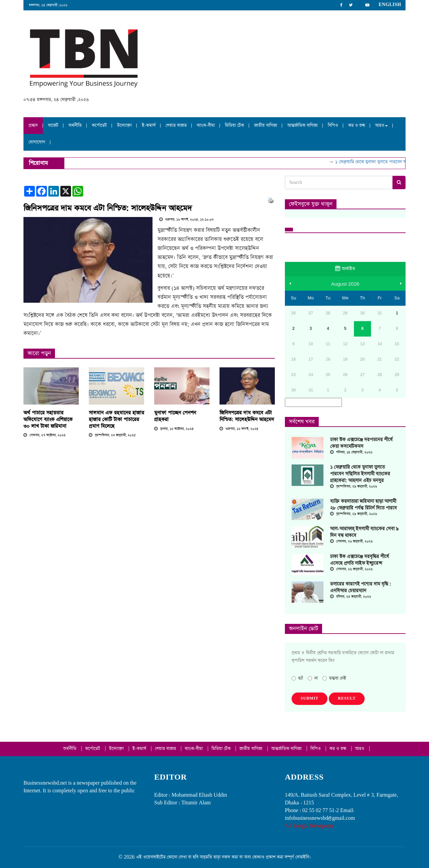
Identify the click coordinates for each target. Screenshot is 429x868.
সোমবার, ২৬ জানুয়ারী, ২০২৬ (351, 541)
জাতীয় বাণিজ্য (266, 125)
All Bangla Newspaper (309, 826)
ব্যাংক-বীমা (206, 125)
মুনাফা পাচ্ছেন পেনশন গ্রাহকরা (175, 416)
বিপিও (333, 125)
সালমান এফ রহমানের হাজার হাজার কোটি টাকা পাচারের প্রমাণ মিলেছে (116, 419)
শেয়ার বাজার (176, 125)
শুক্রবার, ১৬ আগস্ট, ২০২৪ (239, 429)
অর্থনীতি (75, 125)
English (390, 5)
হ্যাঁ (297, 678)
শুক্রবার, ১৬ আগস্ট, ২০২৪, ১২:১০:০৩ (186, 220)
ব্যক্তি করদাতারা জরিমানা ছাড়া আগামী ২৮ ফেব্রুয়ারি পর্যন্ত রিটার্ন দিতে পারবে (363, 505)
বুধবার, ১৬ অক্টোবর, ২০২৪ (174, 429)
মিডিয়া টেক (234, 125)
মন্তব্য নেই (334, 678)
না (313, 678)
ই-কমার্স (149, 125)
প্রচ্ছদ (33, 125)
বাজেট (53, 125)
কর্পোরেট (99, 125)
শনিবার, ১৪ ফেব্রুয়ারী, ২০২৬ (351, 452)
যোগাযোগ (37, 142)
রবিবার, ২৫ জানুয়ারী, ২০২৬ (351, 597)
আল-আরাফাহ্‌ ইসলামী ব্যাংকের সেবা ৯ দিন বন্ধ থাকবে (364, 532)
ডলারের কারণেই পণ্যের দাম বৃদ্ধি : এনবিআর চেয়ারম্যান (361, 587)
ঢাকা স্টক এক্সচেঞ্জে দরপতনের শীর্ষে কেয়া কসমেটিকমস (361, 443)
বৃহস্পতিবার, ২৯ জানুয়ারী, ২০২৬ (354, 487)
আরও (360, 749)
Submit (310, 699)
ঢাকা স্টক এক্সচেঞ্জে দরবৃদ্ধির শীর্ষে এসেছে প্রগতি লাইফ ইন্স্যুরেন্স (359, 560)
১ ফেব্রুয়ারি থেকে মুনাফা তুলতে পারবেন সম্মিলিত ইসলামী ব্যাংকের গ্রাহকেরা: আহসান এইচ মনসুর (360, 474)
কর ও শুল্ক (357, 125)
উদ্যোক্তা (124, 125)
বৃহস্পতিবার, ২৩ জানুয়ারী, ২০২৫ (112, 435)
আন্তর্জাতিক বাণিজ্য (302, 125)
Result (347, 699)
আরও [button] (381, 125)
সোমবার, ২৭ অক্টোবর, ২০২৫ (45, 435)
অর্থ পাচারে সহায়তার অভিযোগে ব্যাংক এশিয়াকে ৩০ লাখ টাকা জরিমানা (48, 419)
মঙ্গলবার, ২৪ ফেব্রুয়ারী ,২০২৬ (48, 5)
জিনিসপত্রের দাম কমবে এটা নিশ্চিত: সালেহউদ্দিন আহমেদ (108, 208)
